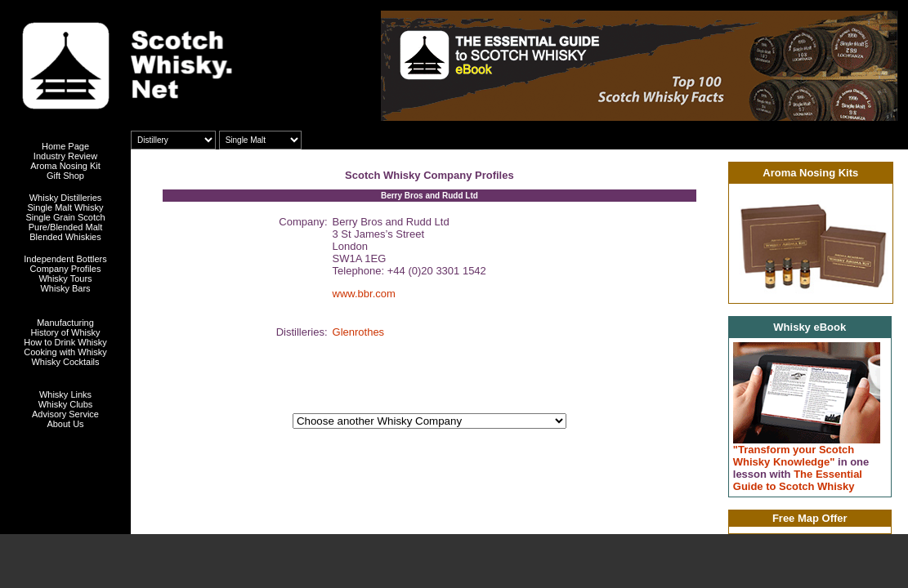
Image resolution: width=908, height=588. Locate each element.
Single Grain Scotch (65, 217)
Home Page (65, 146)
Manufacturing (65, 323)
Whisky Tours (65, 278)
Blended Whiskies (65, 237)
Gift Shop (65, 176)
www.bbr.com (364, 294)
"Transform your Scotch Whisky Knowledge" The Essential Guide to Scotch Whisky (801, 468)
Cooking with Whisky (65, 352)
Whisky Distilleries (66, 198)
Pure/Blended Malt (66, 227)
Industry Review (65, 156)
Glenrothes (359, 332)
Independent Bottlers (65, 259)
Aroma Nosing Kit (65, 166)
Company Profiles (66, 269)
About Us (65, 424)
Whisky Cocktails (65, 362)
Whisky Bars (65, 288)
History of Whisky (66, 332)
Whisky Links (65, 394)
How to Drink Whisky (65, 342)
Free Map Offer (810, 518)
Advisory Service (65, 414)
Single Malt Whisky (66, 207)
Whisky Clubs (66, 404)
